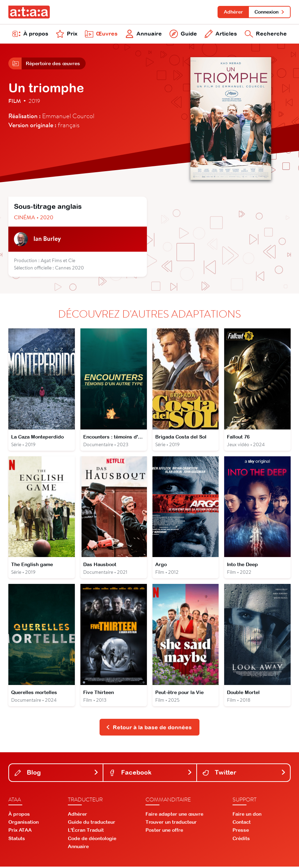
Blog (57, 774)
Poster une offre (164, 831)
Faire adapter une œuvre (174, 815)
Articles (221, 34)
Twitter (244, 774)
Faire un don (247, 815)
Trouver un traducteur (171, 823)
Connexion (270, 12)
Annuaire (144, 34)
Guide (183, 34)
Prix (67, 34)
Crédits (241, 839)
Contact (242, 823)
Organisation (23, 823)
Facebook (151, 774)
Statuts (17, 839)
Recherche (266, 34)
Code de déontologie (92, 839)
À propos (30, 34)
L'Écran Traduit (86, 831)
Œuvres (101, 34)
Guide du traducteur (92, 823)
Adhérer (233, 12)
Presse (241, 831)
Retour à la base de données (149, 728)
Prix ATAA (20, 831)
